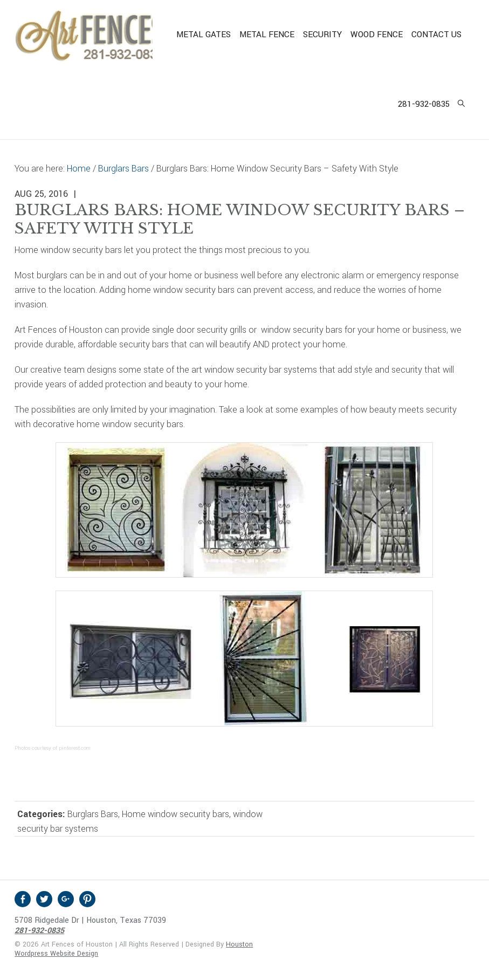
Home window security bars (175, 814)
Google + (66, 899)
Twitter (44, 899)
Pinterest (87, 899)
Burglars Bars (93, 814)
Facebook (23, 899)
